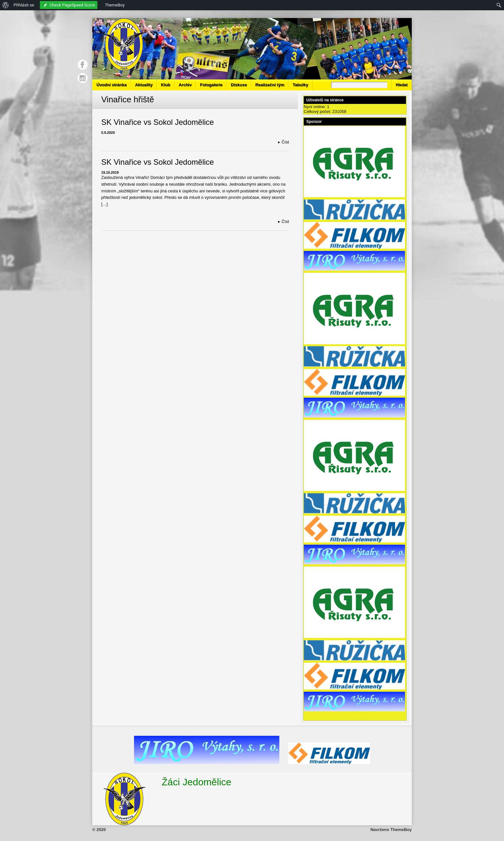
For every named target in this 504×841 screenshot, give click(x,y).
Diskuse (239, 85)
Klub (166, 85)
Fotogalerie (211, 85)
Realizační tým (270, 85)
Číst (283, 142)
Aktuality (144, 85)
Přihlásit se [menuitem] (24, 5)
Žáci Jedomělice (197, 782)
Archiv (185, 85)
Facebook (83, 65)
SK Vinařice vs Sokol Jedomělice (157, 122)
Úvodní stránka (112, 85)
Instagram (83, 78)
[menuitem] (6, 5)
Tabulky (300, 85)
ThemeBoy (401, 830)
